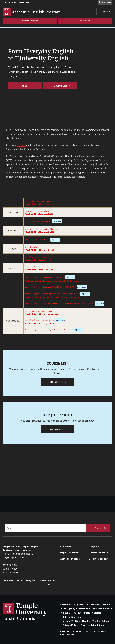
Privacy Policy (70, 625)
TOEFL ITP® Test (72, 613)
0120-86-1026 (10, 565)
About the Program (70, 559)
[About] (25, 85)
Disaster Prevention (101, 609)
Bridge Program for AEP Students (38, 221)
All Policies (66, 605)
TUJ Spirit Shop (101, 621)
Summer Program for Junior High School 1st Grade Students (49, 330)
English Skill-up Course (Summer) (39, 311)
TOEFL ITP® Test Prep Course (37, 211)
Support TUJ (81, 605)
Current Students (98, 553)
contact (22, 145)
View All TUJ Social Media (76, 621)
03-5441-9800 (10, 569)
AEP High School (32, 247)
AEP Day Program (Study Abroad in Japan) (42, 229)
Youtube (42, 580)
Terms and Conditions (92, 625)
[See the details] (57, 373)
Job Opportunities (100, 605)
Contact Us (66, 547)
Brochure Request (99, 559)
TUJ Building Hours (73, 617)
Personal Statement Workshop (38, 239)
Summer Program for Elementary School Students (45, 277)
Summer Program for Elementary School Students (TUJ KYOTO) (51, 287)
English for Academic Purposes (38, 257)
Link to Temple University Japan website (29, 612)
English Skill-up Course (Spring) (38, 201)
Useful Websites (93, 613)
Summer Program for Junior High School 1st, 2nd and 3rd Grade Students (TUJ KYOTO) (60, 303)
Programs (94, 547)
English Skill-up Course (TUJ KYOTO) (45, 320)
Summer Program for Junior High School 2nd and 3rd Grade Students (53, 294)
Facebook (8, 580)
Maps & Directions (70, 553)
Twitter (19, 580)
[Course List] (60, 85)
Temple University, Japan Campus (17, 2)
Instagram (30, 580)
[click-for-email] (11, 572)
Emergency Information (76, 609)
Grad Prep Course (32, 267)
